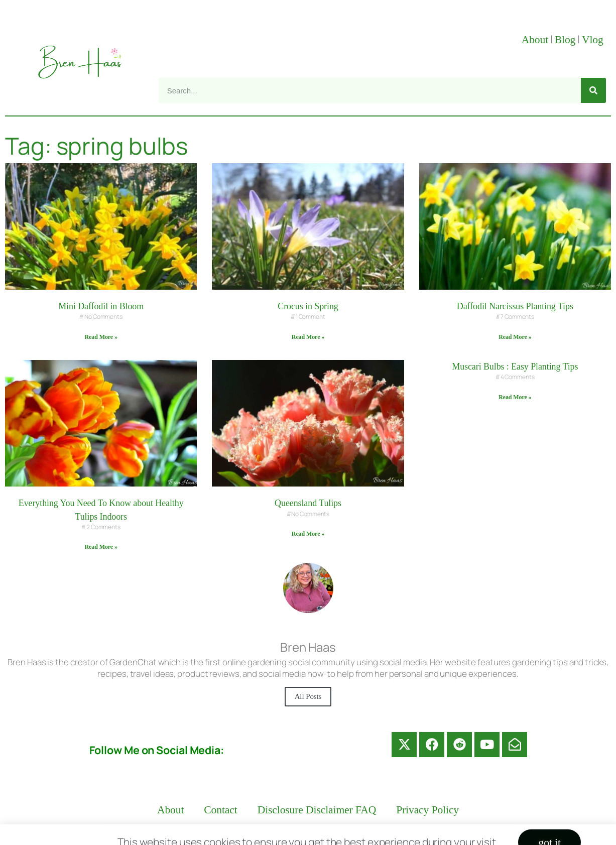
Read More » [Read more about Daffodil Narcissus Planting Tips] (515, 337)
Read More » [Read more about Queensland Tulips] (308, 534)
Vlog (594, 40)
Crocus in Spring (308, 306)
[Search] (593, 90)
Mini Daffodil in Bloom (101, 306)
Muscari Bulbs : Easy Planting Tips (515, 367)
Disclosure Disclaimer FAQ (317, 810)
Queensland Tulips (308, 503)
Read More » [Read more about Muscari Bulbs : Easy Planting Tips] (515, 397)
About (535, 40)
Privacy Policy (427, 810)
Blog (565, 40)
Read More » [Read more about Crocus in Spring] (308, 337)
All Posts (308, 696)
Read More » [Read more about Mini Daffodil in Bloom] (101, 337)
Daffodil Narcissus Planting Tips (515, 306)
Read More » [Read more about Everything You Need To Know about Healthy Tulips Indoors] (101, 547)
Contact (220, 810)
